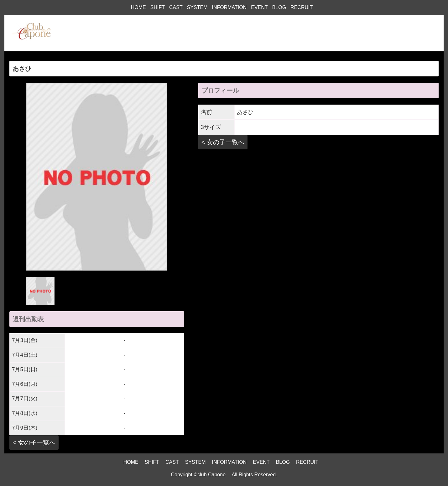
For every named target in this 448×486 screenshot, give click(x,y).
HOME (138, 7)
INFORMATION (229, 7)
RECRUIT (302, 7)
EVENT (259, 7)
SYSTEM (197, 7)
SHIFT (158, 7)
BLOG (279, 7)
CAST (176, 7)
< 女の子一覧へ (34, 442)
